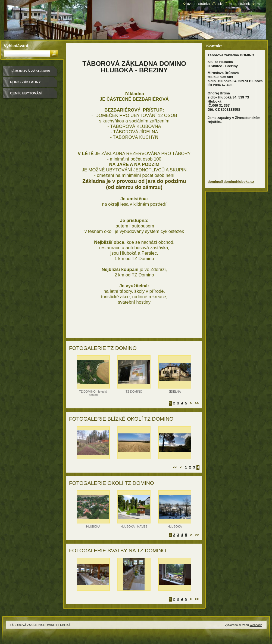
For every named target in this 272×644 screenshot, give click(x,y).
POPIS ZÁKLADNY (25, 82)
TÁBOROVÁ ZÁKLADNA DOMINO (30, 73)
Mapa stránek (239, 4)
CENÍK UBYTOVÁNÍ (26, 93)
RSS (259, 4)
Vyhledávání (16, 46)
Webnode (256, 625)
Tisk (219, 4)
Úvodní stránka (198, 4)
